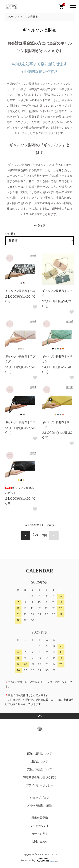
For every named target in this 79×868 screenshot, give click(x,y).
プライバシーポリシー (40, 785)
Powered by (39, 860)
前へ (25, 535)
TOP (11, 17)
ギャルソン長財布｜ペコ (20, 291)
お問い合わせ (40, 842)
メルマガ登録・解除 (39, 806)
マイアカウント (39, 826)
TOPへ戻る (39, 716)
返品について (40, 762)
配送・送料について (39, 754)
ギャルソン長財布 (28, 17)
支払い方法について (39, 769)
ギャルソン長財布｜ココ (20, 422)
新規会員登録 (40, 818)
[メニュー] (73, 6)
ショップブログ (39, 798)
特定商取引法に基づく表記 (40, 777)
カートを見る (40, 834)
